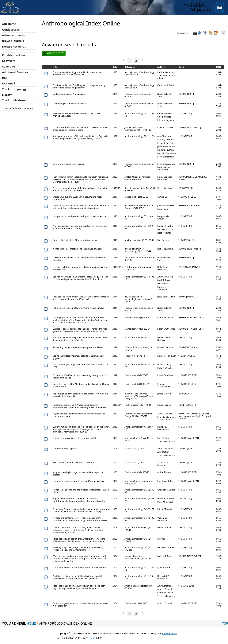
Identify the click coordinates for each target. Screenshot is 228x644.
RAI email (9, 83)
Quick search (11, 30)
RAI (4, 78)
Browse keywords (14, 47)
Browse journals (13, 41)
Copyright (9, 61)
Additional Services (15, 72)
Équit (92, 638)
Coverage (8, 66)
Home (31, 624)
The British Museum (16, 100)
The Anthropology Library (14, 92)
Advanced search (14, 35)
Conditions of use (14, 55)
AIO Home (9, 24)
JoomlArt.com (169, 633)
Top (225, 624)
